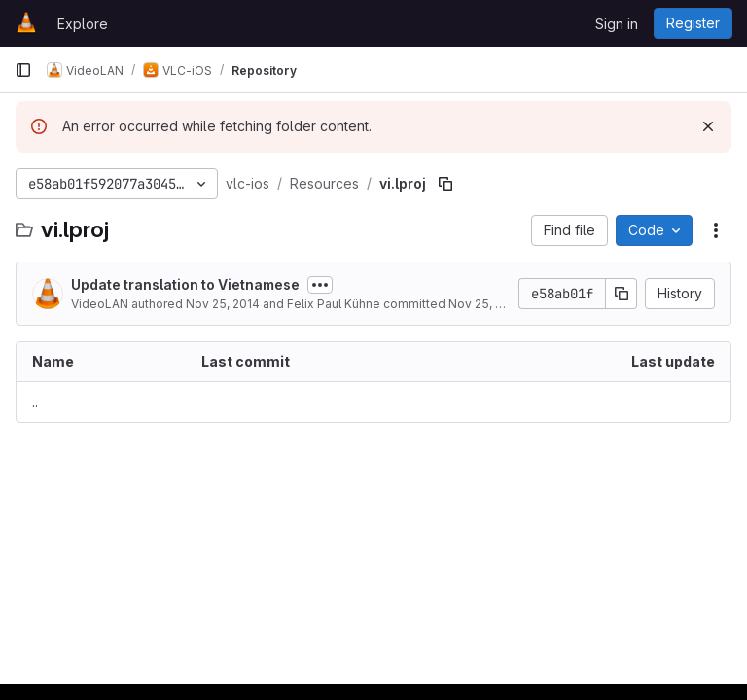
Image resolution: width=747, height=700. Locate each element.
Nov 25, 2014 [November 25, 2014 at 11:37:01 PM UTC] (223, 304)
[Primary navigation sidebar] (23, 70)
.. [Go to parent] (35, 402)
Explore (83, 24)
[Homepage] (26, 23)
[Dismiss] (708, 126)
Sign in (617, 24)
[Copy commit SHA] (622, 294)
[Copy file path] (445, 184)
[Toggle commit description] (320, 285)
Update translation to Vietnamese (185, 284)
